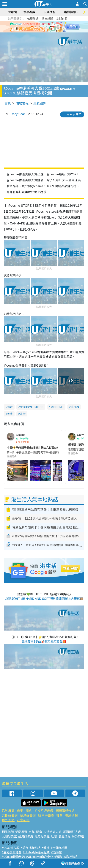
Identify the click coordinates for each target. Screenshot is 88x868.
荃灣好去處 (28, 816)
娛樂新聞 (47, 19)
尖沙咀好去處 (44, 811)
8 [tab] (47, 31)
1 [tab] (36, 27)
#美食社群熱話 (30, 848)
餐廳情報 (71, 816)
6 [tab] (54, 27)
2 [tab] (39, 27)
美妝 (10, 414)
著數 (10, 407)
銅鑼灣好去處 (65, 811)
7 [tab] (43, 31)
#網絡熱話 (70, 857)
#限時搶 (56, 852)
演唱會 (13, 12)
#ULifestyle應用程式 (36, 852)
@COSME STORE (32, 407)
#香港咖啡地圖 (12, 852)
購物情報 (70, 12)
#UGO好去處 (11, 848)
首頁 (8, 103)
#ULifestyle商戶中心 (40, 857)
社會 (59, 816)
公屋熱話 (33, 19)
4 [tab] (47, 27)
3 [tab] (43, 27)
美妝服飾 (40, 103)
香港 (23, 414)
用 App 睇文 (74, 114)
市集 (20, 811)
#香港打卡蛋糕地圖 (55, 848)
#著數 (58, 857)
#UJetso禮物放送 (13, 857)
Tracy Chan (18, 114)
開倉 (29, 811)
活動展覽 (8, 811)
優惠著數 (29, 12)
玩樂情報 (50, 12)
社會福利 (23, 820)
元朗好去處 (10, 816)
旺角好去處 (46, 816)
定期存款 (62, 19)
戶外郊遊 (8, 820)
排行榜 (75, 407)
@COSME (57, 407)
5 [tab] (51, 27)
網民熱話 (8, 832)
